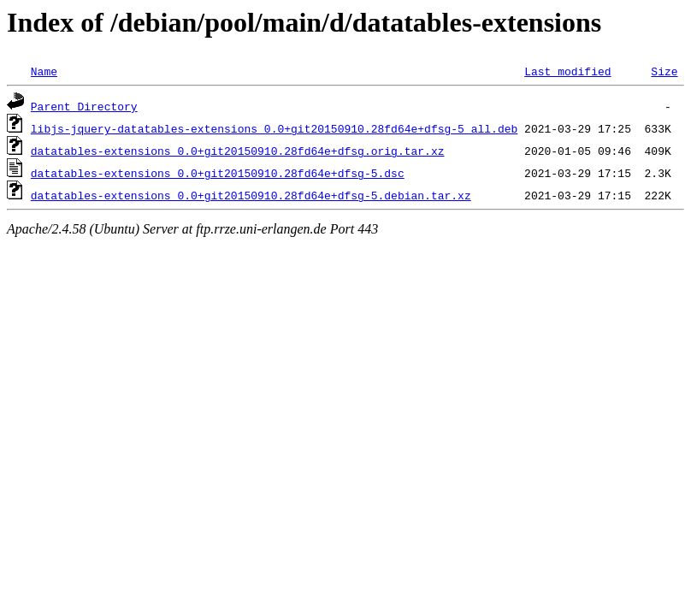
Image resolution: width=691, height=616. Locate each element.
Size (664, 71)
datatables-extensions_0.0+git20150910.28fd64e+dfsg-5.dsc (218, 173)
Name (44, 71)
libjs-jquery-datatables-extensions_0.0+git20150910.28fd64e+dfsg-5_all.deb (274, 128)
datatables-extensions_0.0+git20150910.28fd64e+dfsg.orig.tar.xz (238, 151)
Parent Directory (84, 106)
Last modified (567, 71)
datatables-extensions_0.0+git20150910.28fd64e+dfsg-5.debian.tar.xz (251, 195)
